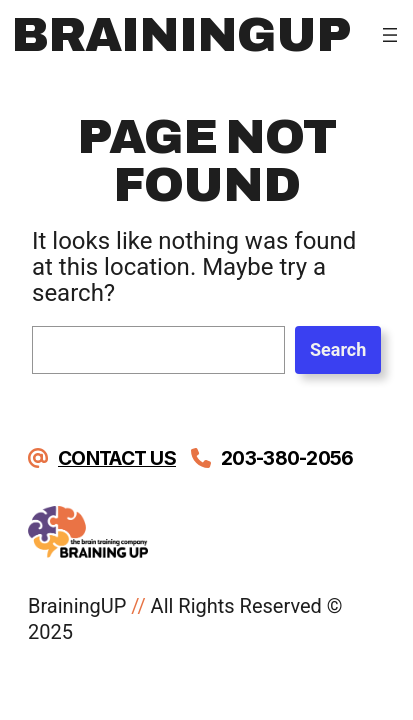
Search (338, 349)
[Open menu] (390, 35)
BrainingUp (180, 35)
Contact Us (117, 458)
